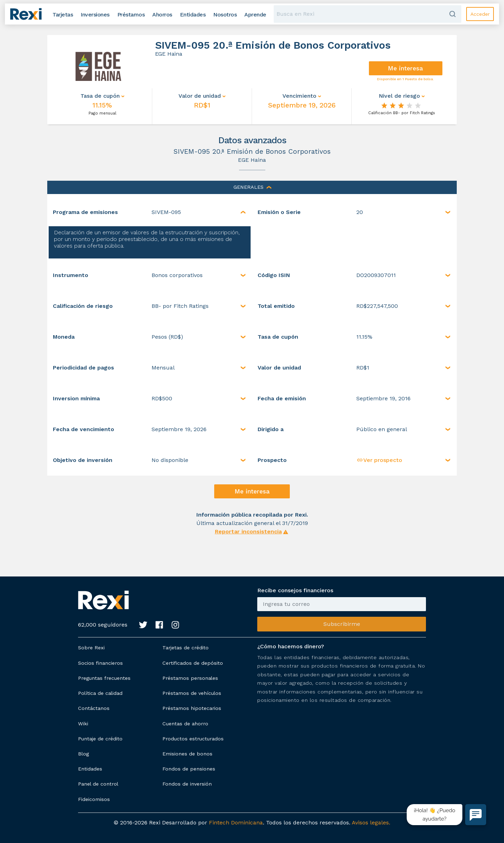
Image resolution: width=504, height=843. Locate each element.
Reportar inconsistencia (248, 531)
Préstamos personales (190, 678)
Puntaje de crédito (100, 739)
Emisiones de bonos (187, 754)
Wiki (83, 724)
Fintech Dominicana (236, 823)
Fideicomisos (94, 799)
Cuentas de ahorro (185, 724)
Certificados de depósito (193, 663)
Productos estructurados (193, 739)
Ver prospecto (379, 460)
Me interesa (405, 68)
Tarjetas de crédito (185, 648)
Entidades (90, 769)
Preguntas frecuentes (104, 678)
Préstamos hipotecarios (192, 708)
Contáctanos (94, 708)
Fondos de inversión (187, 784)
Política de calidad (100, 693)
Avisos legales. (371, 823)
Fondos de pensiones (189, 769)
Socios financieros (100, 663)
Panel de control (98, 784)
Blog (83, 754)
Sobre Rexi (91, 648)
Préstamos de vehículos (192, 693)
